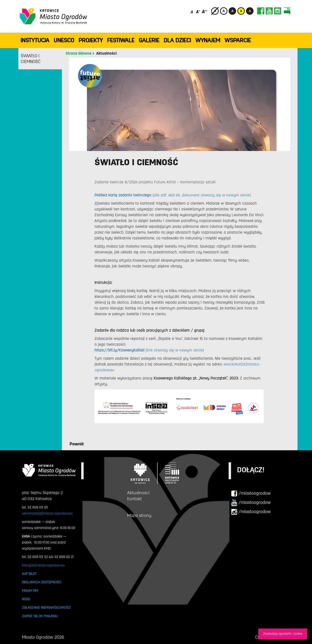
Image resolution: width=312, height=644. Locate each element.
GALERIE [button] (149, 40)
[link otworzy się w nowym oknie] (149, 350)
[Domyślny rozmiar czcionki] (192, 11)
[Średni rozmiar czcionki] (198, 11)
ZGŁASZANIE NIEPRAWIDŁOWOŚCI (46, 608)
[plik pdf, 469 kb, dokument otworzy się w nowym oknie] (173, 195)
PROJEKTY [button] (91, 40)
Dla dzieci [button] (177, 40)
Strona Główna (78, 53)
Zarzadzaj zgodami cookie (283, 634)
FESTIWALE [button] (121, 40)
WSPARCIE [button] (238, 40)
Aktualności (106, 53)
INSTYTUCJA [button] (35, 40)
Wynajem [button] (208, 40)
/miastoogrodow (251, 494)
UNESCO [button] (64, 40)
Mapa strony (139, 515)
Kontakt (134, 499)
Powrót (77, 444)
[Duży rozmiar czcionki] (205, 11)
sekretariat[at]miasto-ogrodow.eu (47, 513)
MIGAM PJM (30, 591)
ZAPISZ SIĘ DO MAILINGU (40, 616)
